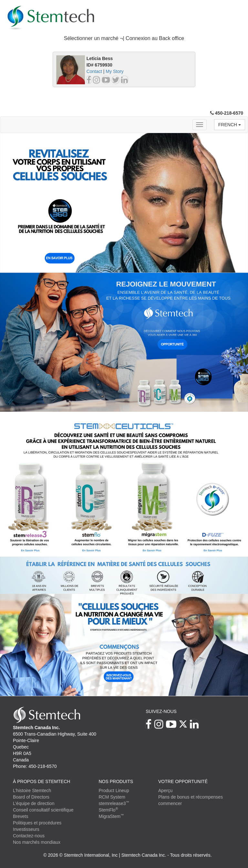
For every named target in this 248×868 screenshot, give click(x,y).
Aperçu (165, 790)
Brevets (21, 816)
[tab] (124, 39)
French (230, 125)
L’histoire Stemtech (32, 790)
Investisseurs (26, 829)
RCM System (112, 797)
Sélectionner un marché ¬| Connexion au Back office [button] (124, 38)
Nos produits (116, 781)
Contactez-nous (29, 836)
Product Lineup (114, 790)
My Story (114, 71)
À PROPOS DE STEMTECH (41, 781)
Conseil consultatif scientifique (43, 810)
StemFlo (108, 810)
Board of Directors (31, 797)
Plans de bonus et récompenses (191, 797)
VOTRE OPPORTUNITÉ (183, 781)
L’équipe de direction (34, 803)
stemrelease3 (114, 803)
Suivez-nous (161, 711)
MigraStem (111, 816)
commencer (170, 803)
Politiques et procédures (37, 823)
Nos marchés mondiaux (37, 842)
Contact (94, 71)
